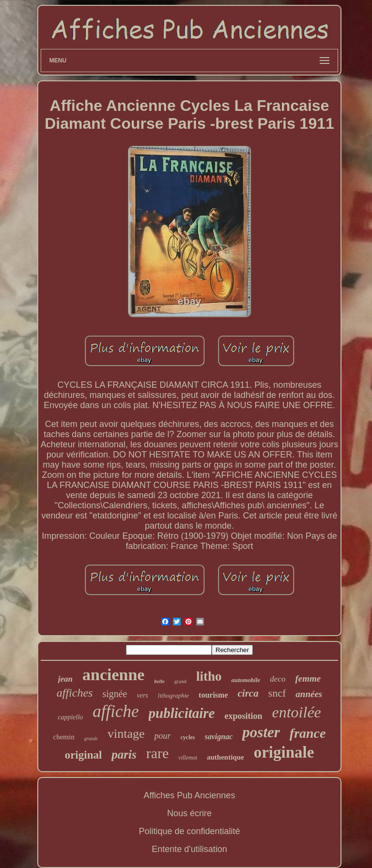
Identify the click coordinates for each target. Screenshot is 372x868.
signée (115, 694)
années (309, 694)
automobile (246, 680)
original (84, 755)
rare (158, 753)
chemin (64, 737)
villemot (188, 758)
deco (278, 679)
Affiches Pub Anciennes (190, 795)
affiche (116, 711)
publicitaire (182, 713)
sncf (277, 693)
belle (159, 681)
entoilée (297, 712)
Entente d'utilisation (189, 849)
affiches (75, 693)
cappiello (70, 717)
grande (91, 739)
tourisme (213, 695)
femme (308, 678)
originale (284, 752)
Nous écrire (189, 813)
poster (261, 732)
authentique (225, 757)
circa (248, 693)
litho (209, 676)
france (308, 733)
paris (124, 754)
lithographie (173, 695)
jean (65, 679)
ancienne (113, 675)
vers (142, 695)
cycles (188, 737)
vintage (126, 734)
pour (163, 736)
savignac (219, 737)
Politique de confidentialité (189, 831)
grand (180, 681)
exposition (244, 716)
